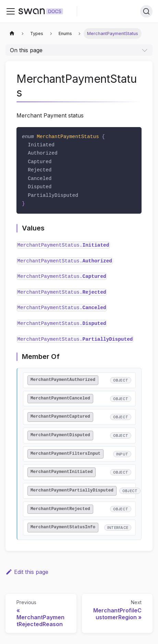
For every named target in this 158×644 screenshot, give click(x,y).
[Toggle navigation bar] (11, 11)
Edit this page (27, 572)
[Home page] (12, 33)
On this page (26, 50)
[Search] (146, 11)
